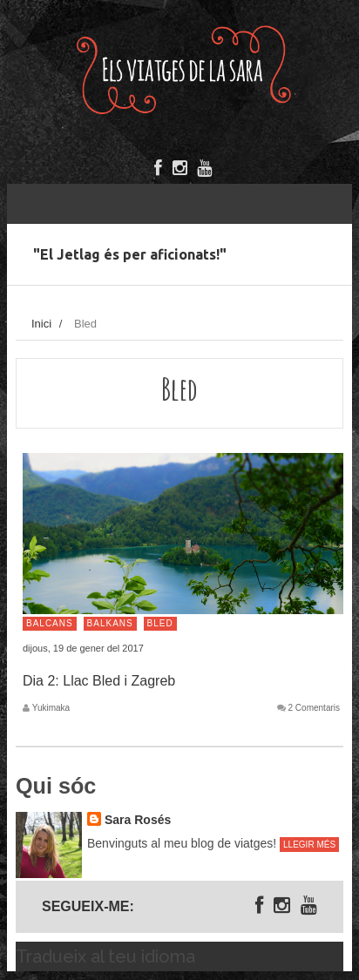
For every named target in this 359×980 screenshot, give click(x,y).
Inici (41, 324)
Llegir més (309, 845)
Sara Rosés (138, 820)
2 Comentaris (314, 708)
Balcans (50, 623)
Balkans (110, 623)
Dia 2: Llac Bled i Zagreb (99, 681)
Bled (160, 623)
